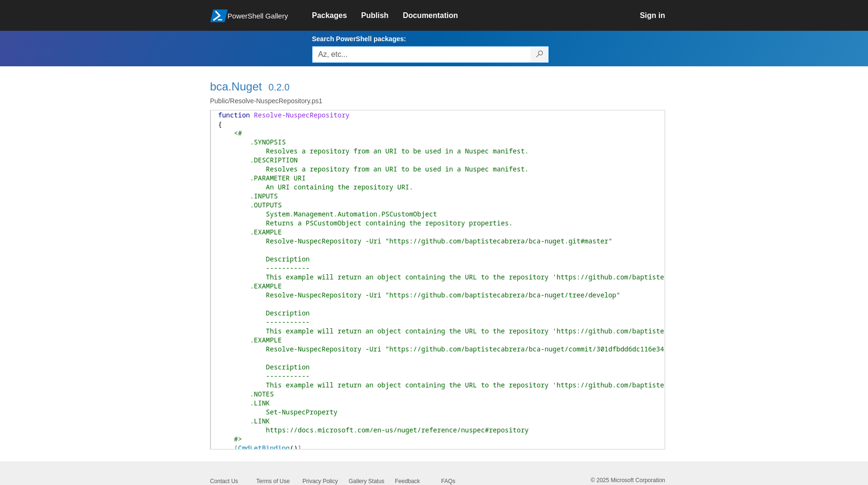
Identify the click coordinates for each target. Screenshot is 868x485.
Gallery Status (367, 481)
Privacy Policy (320, 481)
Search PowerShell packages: (359, 39)
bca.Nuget (236, 86)
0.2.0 (279, 87)
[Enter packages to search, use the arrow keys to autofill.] (421, 54)
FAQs (448, 481)
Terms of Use (273, 481)
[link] (337, 16)
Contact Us (224, 481)
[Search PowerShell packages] (540, 54)
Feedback (407, 481)
